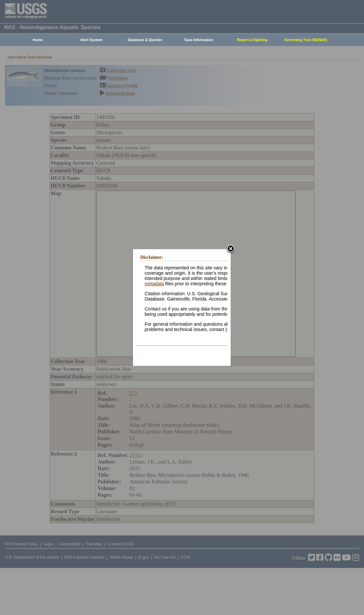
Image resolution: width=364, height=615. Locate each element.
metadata (154, 284)
